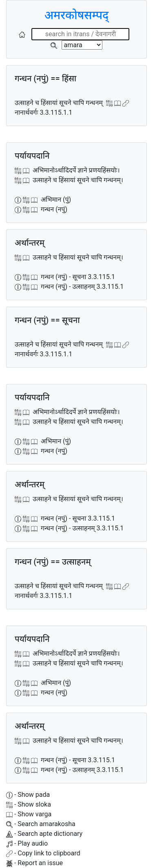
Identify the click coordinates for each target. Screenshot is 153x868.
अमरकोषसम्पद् (76, 15)
